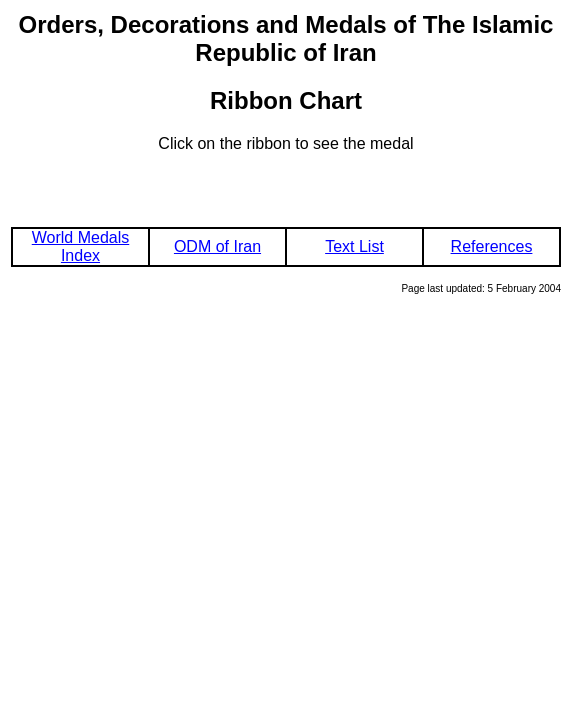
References (492, 246)
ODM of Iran (217, 246)
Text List (354, 246)
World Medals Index (81, 246)
